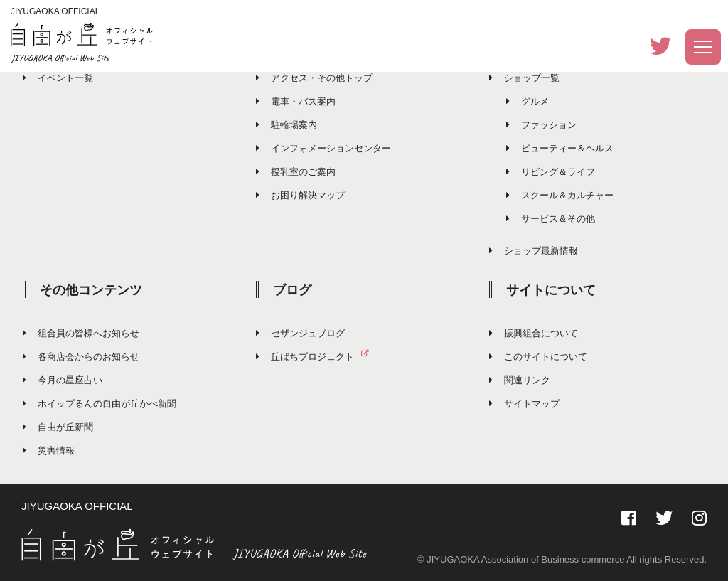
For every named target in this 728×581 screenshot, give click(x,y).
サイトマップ (524, 404)
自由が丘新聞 (58, 427)
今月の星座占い (63, 380)
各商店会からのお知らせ (81, 357)
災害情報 (49, 451)
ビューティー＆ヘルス (560, 148)
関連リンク (520, 380)
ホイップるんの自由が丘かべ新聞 (100, 404)
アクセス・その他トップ (314, 78)
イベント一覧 (58, 78)
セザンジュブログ (300, 333)
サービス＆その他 (551, 219)
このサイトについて (538, 357)
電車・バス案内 (296, 101)
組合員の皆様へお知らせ (81, 333)
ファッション (541, 125)
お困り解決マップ (300, 195)
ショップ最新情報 (534, 251)
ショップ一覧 (524, 78)
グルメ (528, 101)
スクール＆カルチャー (560, 195)
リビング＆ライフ (551, 172)
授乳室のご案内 (296, 172)
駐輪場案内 (287, 125)
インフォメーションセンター (323, 148)
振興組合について (534, 333)
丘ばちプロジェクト (318, 357)
